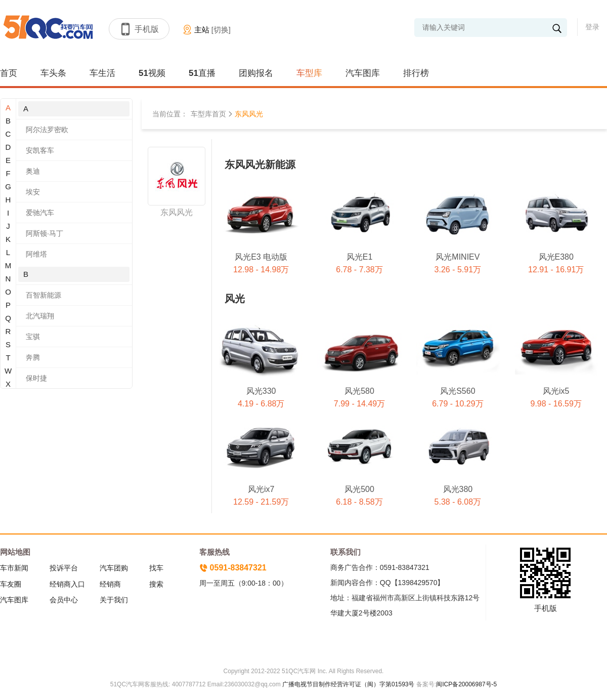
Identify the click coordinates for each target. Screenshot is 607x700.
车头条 (53, 73)
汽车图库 (363, 73)
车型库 (309, 73)
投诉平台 (64, 568)
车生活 (102, 73)
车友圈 (11, 584)
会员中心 (64, 600)
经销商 (110, 584)
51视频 (152, 73)
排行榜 (416, 73)
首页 (9, 73)
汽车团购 (114, 568)
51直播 (202, 73)
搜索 (156, 584)
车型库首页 (208, 114)
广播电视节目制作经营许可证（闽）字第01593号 (348, 684)
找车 (156, 568)
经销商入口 (67, 584)
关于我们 (114, 600)
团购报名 (256, 73)
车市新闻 (14, 568)
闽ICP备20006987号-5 (466, 684)
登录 (592, 27)
